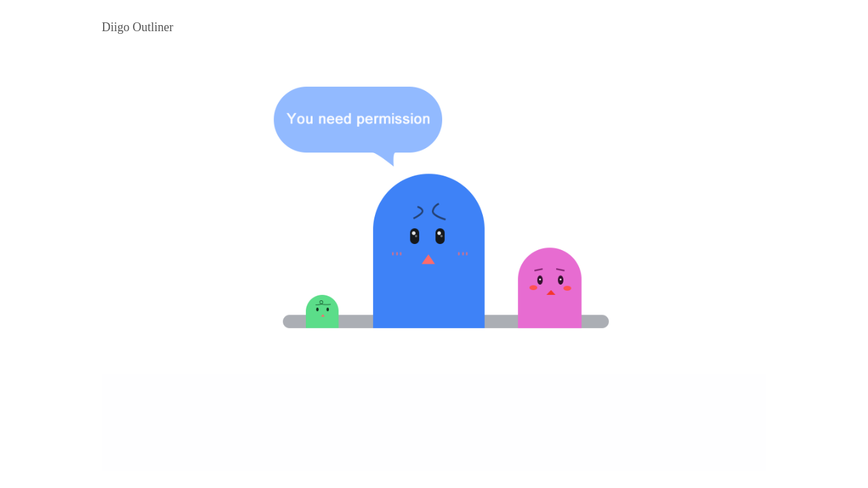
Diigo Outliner (138, 27)
